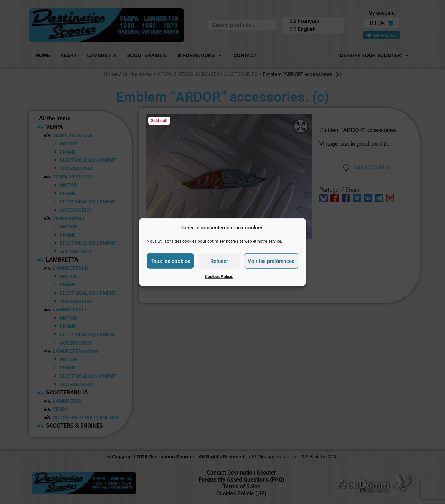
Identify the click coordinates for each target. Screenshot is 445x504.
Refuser (219, 261)
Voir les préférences (271, 261)
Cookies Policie (219, 277)
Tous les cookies (170, 261)
